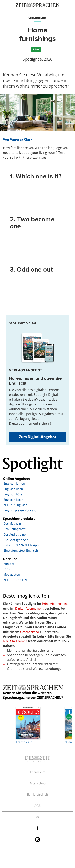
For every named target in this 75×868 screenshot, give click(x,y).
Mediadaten (12, 574)
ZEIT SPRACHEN (15, 580)
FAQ (37, 817)
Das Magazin (12, 524)
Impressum (38, 772)
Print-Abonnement (55, 604)
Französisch (28, 725)
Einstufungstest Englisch (21, 550)
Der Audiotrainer (15, 534)
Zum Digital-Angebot (37, 437)
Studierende (19, 641)
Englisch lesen (13, 500)
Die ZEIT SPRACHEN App (21, 545)
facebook (38, 828)
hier (6, 641)
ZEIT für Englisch (15, 505)
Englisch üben (13, 489)
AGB (37, 806)
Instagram (38, 839)
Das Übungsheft (14, 529)
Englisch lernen (14, 484)
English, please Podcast (20, 510)
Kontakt (9, 564)
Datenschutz (38, 783)
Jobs (6, 569)
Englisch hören (14, 494)
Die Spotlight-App (16, 540)
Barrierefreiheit (38, 795)
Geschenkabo (30, 632)
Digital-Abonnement (29, 609)
